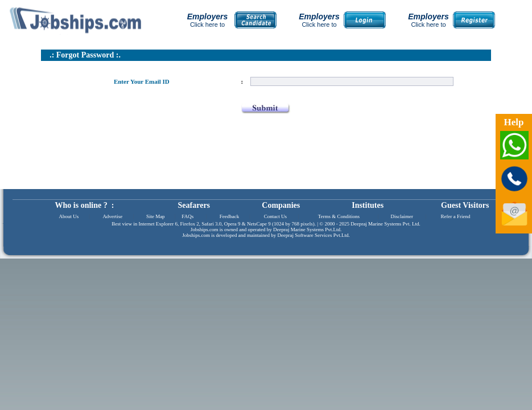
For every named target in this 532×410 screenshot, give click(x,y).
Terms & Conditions (339, 216)
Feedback (229, 216)
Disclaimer (402, 216)
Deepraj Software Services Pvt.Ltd (313, 235)
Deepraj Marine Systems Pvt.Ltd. (307, 229)
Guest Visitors (465, 205)
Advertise (112, 216)
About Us (69, 216)
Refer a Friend (455, 216)
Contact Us (275, 216)
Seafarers (194, 205)
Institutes (368, 205)
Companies (281, 205)
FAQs (187, 216)
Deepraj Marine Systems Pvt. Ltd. (385, 224)
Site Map (156, 216)
